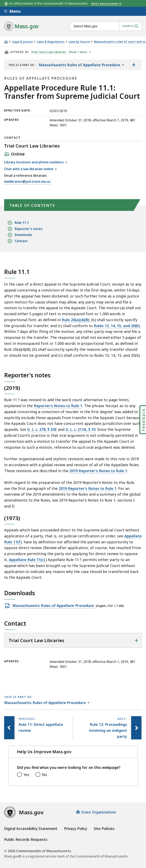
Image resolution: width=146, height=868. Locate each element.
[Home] (6, 42)
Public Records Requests (26, 839)
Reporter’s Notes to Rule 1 (58, 406)
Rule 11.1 (22, 223)
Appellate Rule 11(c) (27, 560)
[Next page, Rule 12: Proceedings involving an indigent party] (136, 728)
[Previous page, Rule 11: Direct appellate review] (9, 728)
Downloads (23, 235)
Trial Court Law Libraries (48, 52)
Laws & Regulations (51, 42)
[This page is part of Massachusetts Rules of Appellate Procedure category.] (47, 703)
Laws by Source (79, 42)
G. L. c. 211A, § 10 (80, 429)
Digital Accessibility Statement (31, 828)
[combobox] (106, 26)
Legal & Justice (22, 42)
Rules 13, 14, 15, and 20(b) (117, 326)
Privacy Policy (76, 828)
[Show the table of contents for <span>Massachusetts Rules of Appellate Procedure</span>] (134, 65)
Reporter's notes (29, 229)
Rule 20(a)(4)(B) (75, 320)
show (78, 52)
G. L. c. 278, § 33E (42, 429)
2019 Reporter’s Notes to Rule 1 (98, 471)
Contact (21, 241)
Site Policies (104, 828)
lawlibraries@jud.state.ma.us (27, 182)
